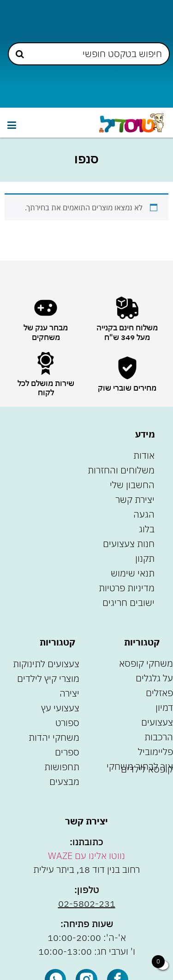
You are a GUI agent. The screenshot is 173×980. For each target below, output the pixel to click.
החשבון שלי (132, 485)
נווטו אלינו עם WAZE (86, 856)
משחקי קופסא (146, 663)
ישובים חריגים (128, 602)
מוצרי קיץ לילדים (48, 678)
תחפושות (62, 767)
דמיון (164, 707)
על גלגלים (154, 678)
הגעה (144, 514)
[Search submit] (20, 54)
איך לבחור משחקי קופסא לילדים (140, 768)
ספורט (67, 723)
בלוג (147, 529)
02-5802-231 (87, 903)
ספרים (67, 752)
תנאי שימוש (133, 573)
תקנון (145, 558)
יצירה (69, 693)
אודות (144, 455)
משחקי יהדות (54, 737)
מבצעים (64, 781)
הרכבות (159, 737)
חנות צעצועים (129, 544)
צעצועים (157, 722)
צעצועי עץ (60, 708)
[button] (12, 125)
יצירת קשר (135, 499)
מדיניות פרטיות (127, 588)
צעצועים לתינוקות (46, 664)
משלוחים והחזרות (121, 470)
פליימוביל (155, 752)
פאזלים (159, 693)
